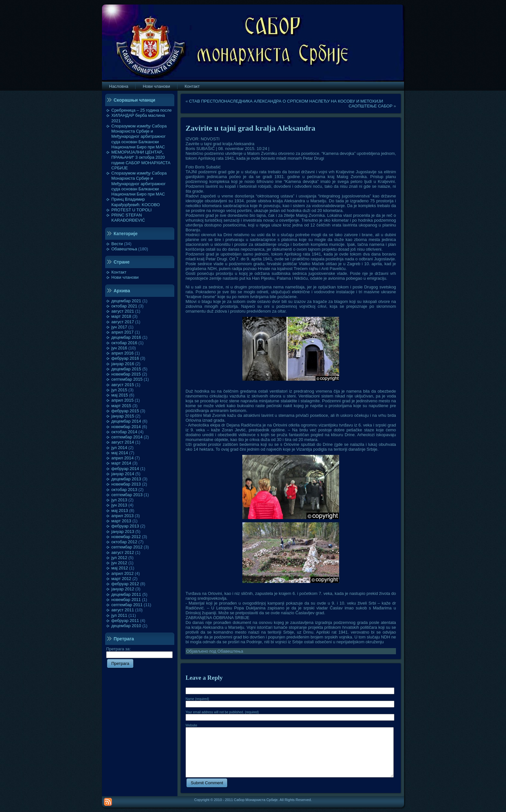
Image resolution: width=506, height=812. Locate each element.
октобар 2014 (124, 432)
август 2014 (123, 442)
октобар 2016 (124, 343)
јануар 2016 (123, 364)
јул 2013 (119, 500)
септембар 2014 (127, 437)
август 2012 (123, 552)
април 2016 (122, 353)
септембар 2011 (127, 605)
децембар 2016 (126, 337)
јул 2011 (119, 615)
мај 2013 (120, 511)
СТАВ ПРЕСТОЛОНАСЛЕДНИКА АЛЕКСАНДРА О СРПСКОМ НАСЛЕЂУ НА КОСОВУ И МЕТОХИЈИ (286, 101)
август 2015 (123, 385)
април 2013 (122, 516)
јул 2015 (119, 390)
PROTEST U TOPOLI (132, 210)
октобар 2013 (124, 490)
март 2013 (121, 521)
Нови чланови (125, 277)
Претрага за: (139, 652)
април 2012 (122, 573)
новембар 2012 (126, 537)
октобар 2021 (124, 306)
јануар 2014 (123, 474)
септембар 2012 (127, 547)
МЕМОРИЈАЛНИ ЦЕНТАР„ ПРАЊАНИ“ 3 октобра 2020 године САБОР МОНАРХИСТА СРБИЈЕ (141, 160)
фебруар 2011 (125, 621)
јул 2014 (119, 448)
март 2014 (121, 463)
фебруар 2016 (125, 358)
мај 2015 (120, 395)
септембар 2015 (127, 379)
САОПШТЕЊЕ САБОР (370, 106)
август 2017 (123, 322)
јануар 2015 (123, 416)
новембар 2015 (126, 374)
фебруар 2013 (125, 526)
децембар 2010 (126, 626)
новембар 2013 (126, 484)
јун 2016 (119, 348)
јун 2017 (119, 327)
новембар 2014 (126, 427)
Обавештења (124, 249)
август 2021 (123, 311)
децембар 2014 (126, 421)
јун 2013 (119, 505)
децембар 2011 (126, 594)
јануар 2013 (123, 531)
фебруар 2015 (125, 411)
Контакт (119, 272)
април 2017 (122, 332)
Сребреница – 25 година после (142, 110)
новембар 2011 (126, 600)
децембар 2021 (126, 301)
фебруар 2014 (125, 469)
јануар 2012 (123, 589)
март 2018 (121, 316)
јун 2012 (119, 563)
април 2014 (122, 458)
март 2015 (121, 406)
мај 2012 (120, 568)
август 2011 (123, 610)
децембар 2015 (126, 369)
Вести (117, 244)
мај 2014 (120, 453)
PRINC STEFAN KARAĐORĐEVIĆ (128, 218)
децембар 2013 (126, 479)
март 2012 (121, 579)
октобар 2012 (124, 542)
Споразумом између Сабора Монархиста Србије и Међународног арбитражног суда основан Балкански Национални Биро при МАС (139, 136)
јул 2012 (119, 558)
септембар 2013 (127, 495)
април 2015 (122, 400)
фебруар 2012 (125, 584)
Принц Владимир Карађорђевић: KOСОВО (136, 202)
